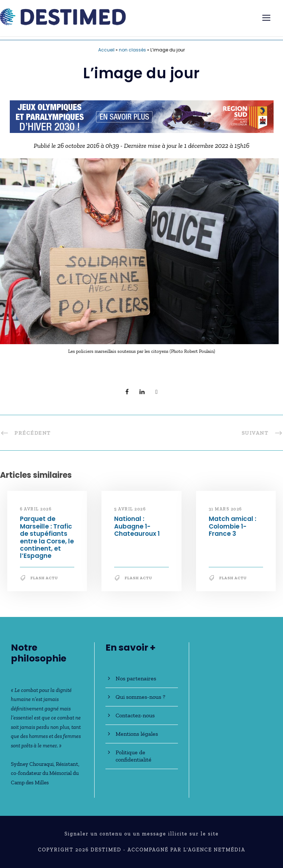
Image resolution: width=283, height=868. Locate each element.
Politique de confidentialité (134, 756)
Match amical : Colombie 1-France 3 (232, 526)
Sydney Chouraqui (32, 764)
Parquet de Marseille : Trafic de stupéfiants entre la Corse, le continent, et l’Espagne (47, 537)
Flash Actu (44, 578)
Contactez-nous (135, 715)
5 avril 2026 (130, 509)
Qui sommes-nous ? (140, 697)
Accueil (106, 50)
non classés (132, 50)
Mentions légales (137, 734)
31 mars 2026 (225, 509)
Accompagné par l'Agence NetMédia (186, 850)
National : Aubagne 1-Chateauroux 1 (137, 526)
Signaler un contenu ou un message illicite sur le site (142, 834)
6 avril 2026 (36, 509)
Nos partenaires (136, 678)
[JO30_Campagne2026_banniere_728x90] (142, 116)
